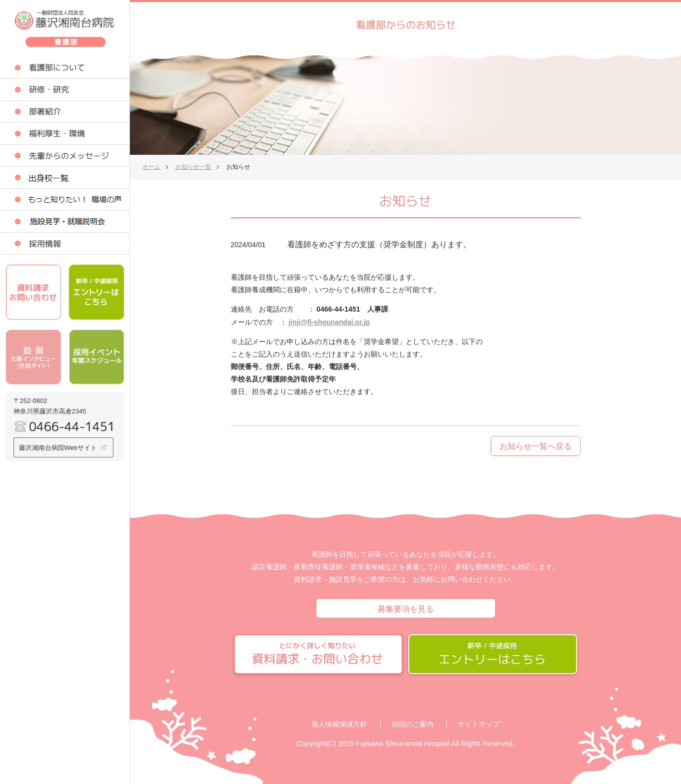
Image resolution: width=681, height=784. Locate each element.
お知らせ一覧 (193, 167)
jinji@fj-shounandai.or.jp (329, 322)
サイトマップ (479, 724)
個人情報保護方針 (339, 724)
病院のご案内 (413, 724)
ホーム (151, 167)
